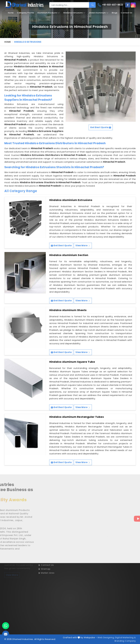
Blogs (115, 13)
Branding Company (125, 641)
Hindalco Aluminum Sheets (68, 310)
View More (83, 245)
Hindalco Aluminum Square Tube (72, 362)
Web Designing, (106, 637)
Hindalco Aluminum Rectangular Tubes (77, 417)
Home (11, 13)
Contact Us (126, 13)
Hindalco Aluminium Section (69, 255)
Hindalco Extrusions (74, 13)
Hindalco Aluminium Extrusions (71, 200)
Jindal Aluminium (99, 13)
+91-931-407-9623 (110, 5)
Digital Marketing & (125, 637)
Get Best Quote (61, 245)
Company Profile (25, 13)
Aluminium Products (49, 13)
